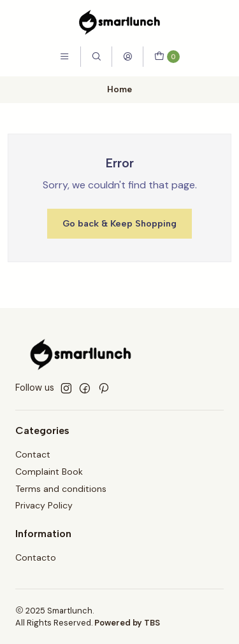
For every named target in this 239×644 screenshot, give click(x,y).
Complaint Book (49, 472)
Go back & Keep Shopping (119, 223)
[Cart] (166, 57)
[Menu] (64, 57)
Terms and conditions (61, 489)
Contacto (36, 557)
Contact (33, 454)
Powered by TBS (127, 623)
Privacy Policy (44, 505)
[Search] (96, 57)
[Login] (127, 57)
